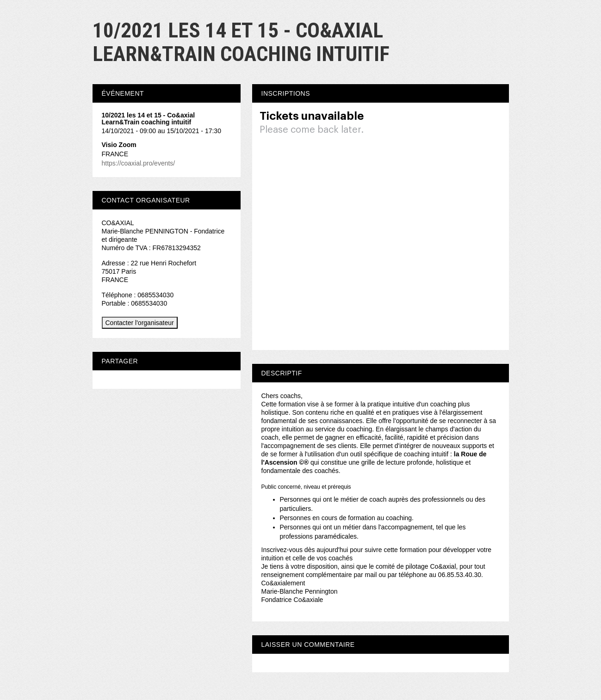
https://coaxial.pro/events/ (139, 163)
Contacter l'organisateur (140, 323)
